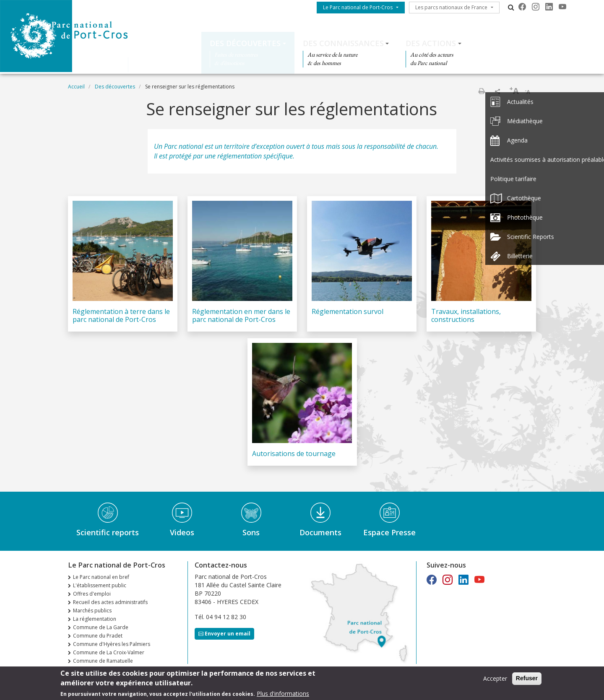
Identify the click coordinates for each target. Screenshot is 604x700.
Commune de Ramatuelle (103, 661)
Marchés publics (92, 611)
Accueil (76, 87)
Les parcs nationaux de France (451, 7)
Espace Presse (389, 532)
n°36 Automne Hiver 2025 (104, 669)
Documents (320, 532)
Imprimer (482, 91)
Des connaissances (343, 43)
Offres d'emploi (92, 594)
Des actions (431, 43)
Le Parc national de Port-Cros (358, 7)
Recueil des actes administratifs (110, 602)
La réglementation (95, 619)
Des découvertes (245, 43)
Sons (251, 532)
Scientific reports (108, 532)
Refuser (527, 681)
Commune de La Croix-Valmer (109, 652)
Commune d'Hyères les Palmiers (112, 644)
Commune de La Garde (101, 627)
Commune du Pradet (98, 636)
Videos (182, 532)
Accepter (495, 681)
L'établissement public (100, 585)
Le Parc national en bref (101, 577)
